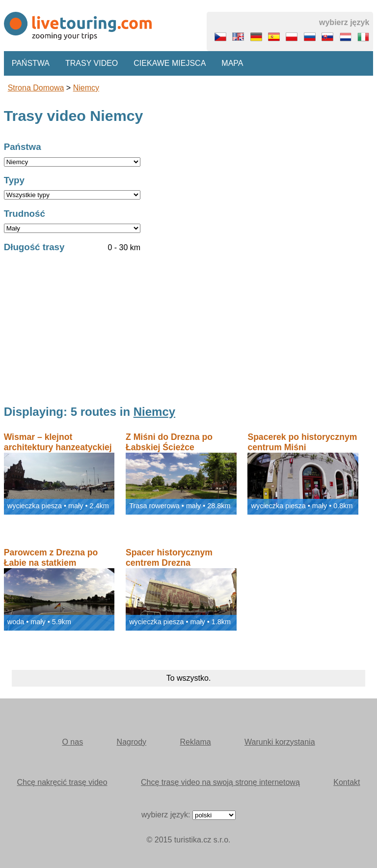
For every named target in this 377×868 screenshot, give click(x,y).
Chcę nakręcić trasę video (62, 782)
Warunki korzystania (280, 742)
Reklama (196, 742)
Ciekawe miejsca (170, 63)
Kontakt (347, 782)
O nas (72, 742)
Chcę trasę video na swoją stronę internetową (220, 782)
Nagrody (132, 742)
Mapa (232, 63)
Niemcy (86, 88)
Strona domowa (36, 88)
